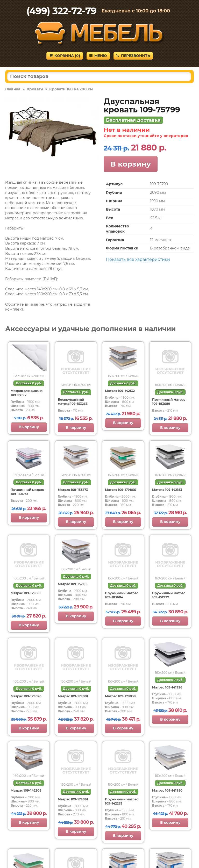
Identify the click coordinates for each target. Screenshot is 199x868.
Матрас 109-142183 (167, 490)
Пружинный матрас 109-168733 (27, 492)
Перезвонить (133, 56)
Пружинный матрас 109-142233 (122, 801)
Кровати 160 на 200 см (71, 89)
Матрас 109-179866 (120, 490)
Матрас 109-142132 (120, 391)
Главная (13, 89)
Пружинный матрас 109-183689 (169, 402)
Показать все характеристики (138, 259)
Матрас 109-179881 (73, 696)
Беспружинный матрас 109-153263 (73, 402)
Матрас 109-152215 (73, 584)
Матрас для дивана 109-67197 (27, 393)
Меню (98, 56)
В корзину (131, 164)
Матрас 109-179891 (73, 799)
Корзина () (65, 56)
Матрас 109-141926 (167, 687)
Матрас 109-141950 (167, 790)
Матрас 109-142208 (26, 790)
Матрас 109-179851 (26, 593)
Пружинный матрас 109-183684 (122, 595)
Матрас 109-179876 (26, 696)
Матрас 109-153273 (73, 490)
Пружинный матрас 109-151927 (169, 595)
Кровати (35, 89)
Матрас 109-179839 (120, 696)
